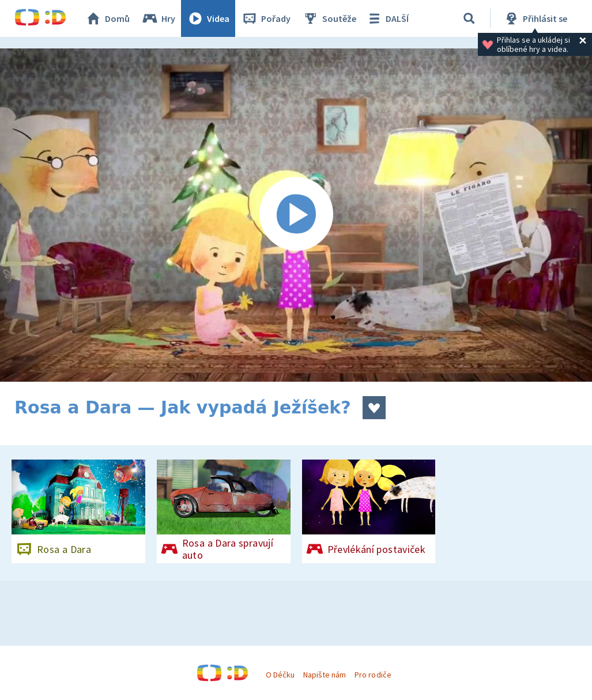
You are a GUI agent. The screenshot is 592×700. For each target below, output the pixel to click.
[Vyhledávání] (469, 18)
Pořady (266, 18)
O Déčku (280, 675)
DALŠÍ (387, 18)
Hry (158, 18)
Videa (208, 18)
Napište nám (325, 675)
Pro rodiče (373, 675)
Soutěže (329, 18)
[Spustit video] (296, 215)
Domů (107, 18)
